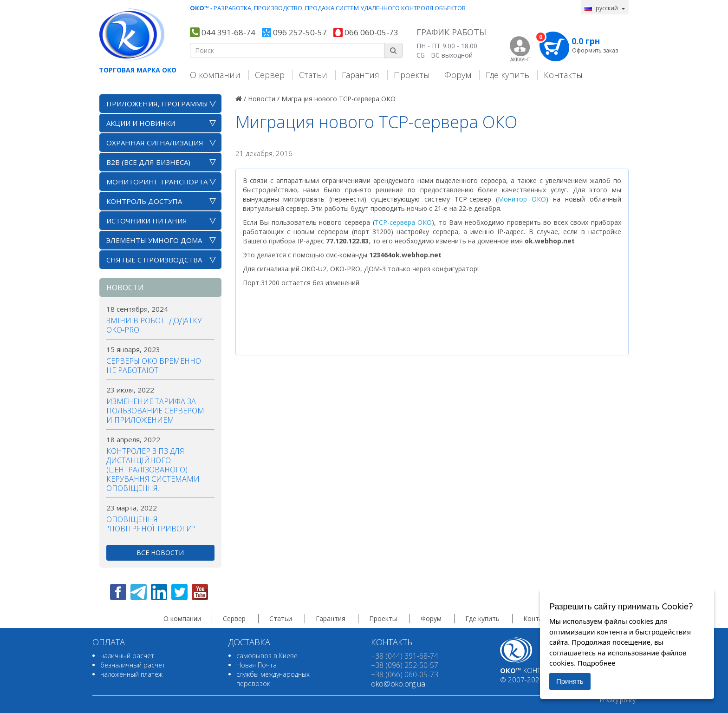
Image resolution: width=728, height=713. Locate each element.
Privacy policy (618, 700)
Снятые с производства (154, 260)
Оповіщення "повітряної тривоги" (151, 524)
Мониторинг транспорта (157, 182)
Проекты (412, 75)
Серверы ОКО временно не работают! (154, 366)
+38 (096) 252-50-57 (405, 665)
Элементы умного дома (154, 240)
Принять (570, 681)
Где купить (507, 75)
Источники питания (147, 221)
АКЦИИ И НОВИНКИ (141, 123)
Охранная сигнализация (155, 143)
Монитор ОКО (522, 199)
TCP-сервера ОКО (403, 222)
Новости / (264, 99)
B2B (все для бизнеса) (148, 162)
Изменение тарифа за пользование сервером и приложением (155, 411)
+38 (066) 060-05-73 (405, 674)
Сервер (270, 75)
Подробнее (597, 663)
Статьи (313, 75)
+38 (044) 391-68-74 (405, 656)
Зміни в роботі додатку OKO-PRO (154, 325)
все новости (160, 553)
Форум (458, 75)
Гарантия (361, 75)
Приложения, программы (157, 104)
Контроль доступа (144, 201)
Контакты (563, 75)
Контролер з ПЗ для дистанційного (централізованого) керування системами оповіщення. (153, 470)
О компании (215, 75)
